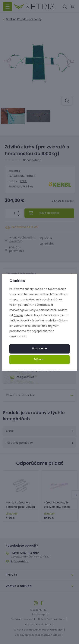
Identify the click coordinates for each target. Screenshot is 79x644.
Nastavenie (39, 349)
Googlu (18, 316)
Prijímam (39, 360)
